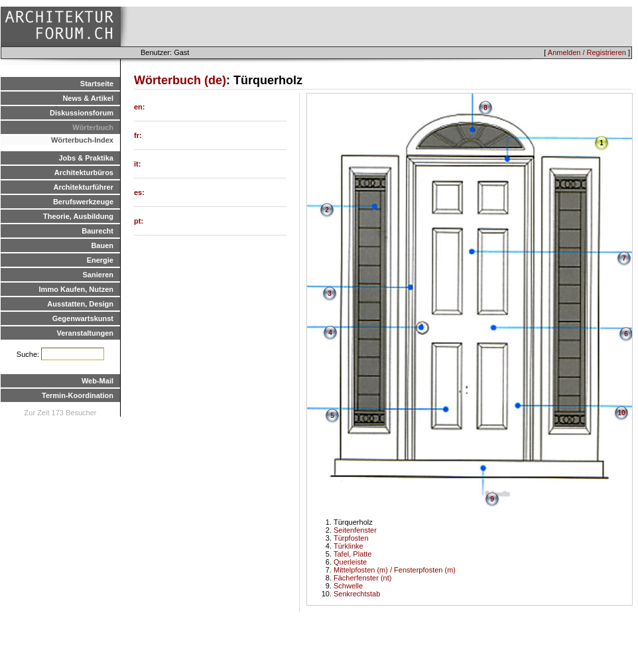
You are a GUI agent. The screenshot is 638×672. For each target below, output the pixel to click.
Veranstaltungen (85, 333)
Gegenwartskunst (83, 318)
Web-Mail (97, 381)
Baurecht (97, 231)
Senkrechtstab (357, 594)
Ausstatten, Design (80, 304)
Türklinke (349, 546)
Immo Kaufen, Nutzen (76, 289)
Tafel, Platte (352, 554)
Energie (100, 260)
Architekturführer (84, 187)
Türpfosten (351, 538)
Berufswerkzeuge (83, 202)
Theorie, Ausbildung (78, 216)
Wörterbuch (93, 127)
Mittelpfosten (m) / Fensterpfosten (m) (395, 570)
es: (139, 192)
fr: (138, 135)
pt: (139, 221)
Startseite (97, 84)
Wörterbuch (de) (180, 80)
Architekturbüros (84, 172)
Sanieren (98, 275)
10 (621, 413)
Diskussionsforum (82, 113)
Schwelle (348, 586)
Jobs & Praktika (86, 158)
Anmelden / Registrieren (587, 52)
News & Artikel (88, 98)
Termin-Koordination (78, 395)
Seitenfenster (355, 530)
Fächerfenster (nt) (362, 578)
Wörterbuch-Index (82, 140)
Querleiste (350, 562)
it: (137, 164)
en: (140, 107)
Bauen (102, 245)
